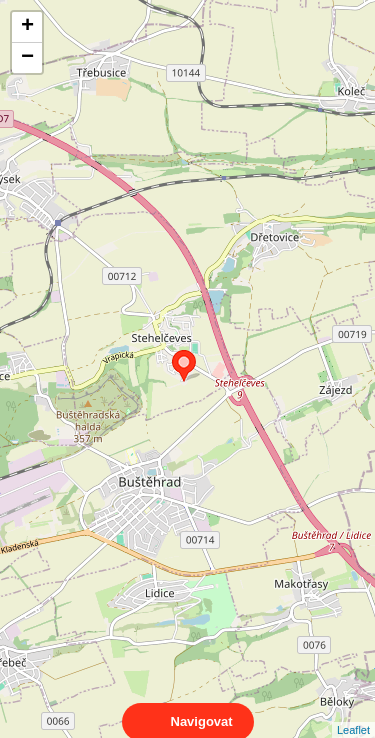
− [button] (27, 58)
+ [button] (27, 27)
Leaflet (353, 712)
